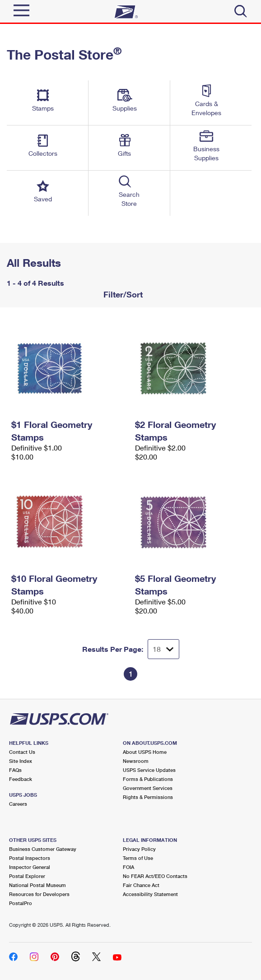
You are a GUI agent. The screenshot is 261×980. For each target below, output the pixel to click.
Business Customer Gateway (43, 849)
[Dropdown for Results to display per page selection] (163, 649)
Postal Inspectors (30, 858)
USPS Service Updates (149, 770)
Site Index (21, 761)
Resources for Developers (39, 894)
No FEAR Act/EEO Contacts (155, 876)
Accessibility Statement (150, 894)
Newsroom (136, 761)
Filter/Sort (122, 294)
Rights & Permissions (148, 797)
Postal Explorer (27, 876)
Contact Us (22, 752)
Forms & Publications (148, 779)
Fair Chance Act (141, 885)
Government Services (148, 788)
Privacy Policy (139, 849)
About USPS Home (145, 752)
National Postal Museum (37, 885)
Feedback (21, 779)
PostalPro (21, 903)
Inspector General (30, 867)
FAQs (15, 770)
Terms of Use (138, 858)
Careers (18, 804)
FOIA (128, 867)
